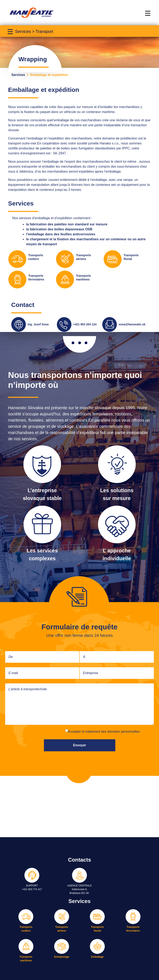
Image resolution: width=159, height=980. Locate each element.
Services (18, 75)
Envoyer (79, 745)
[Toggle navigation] (148, 13)
